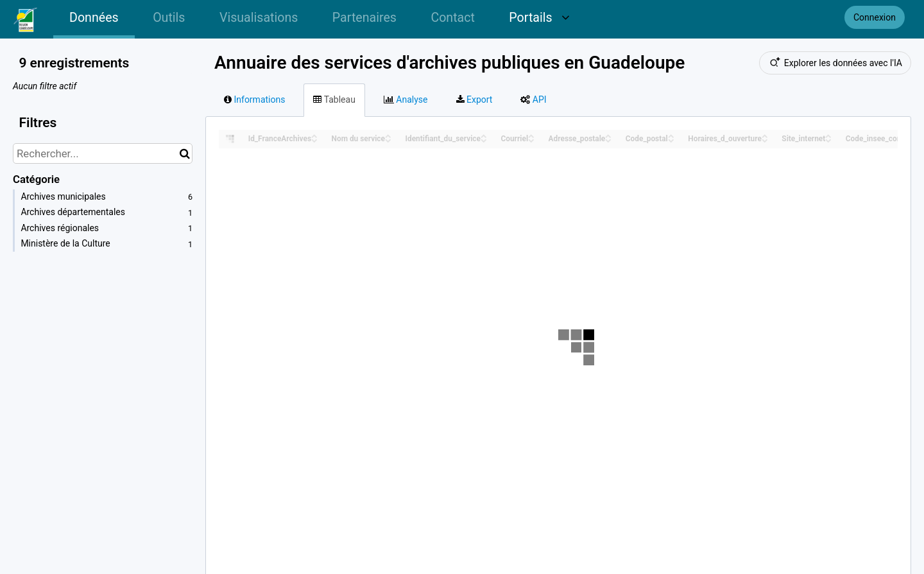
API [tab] (533, 100)
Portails (539, 18)
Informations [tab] (254, 100)
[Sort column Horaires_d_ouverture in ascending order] (765, 135)
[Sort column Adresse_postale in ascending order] (608, 135)
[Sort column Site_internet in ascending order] (828, 135)
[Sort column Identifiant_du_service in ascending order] (484, 135)
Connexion (875, 17)
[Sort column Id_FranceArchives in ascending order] (314, 135)
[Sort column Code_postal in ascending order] (671, 135)
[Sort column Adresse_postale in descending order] (608, 140)
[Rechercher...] (103, 153)
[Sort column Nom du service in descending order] (388, 140)
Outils (169, 18)
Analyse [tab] (406, 100)
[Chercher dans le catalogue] (184, 153)
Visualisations (259, 18)
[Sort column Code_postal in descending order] (671, 140)
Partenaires (364, 18)
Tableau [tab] (334, 100)
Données (94, 18)
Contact (452, 18)
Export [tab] (475, 100)
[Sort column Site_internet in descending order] (828, 140)
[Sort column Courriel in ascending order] (531, 135)
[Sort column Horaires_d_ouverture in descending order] (765, 140)
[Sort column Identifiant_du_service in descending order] (484, 140)
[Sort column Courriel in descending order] (531, 140)
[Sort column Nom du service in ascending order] (388, 135)
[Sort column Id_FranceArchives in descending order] (314, 140)
